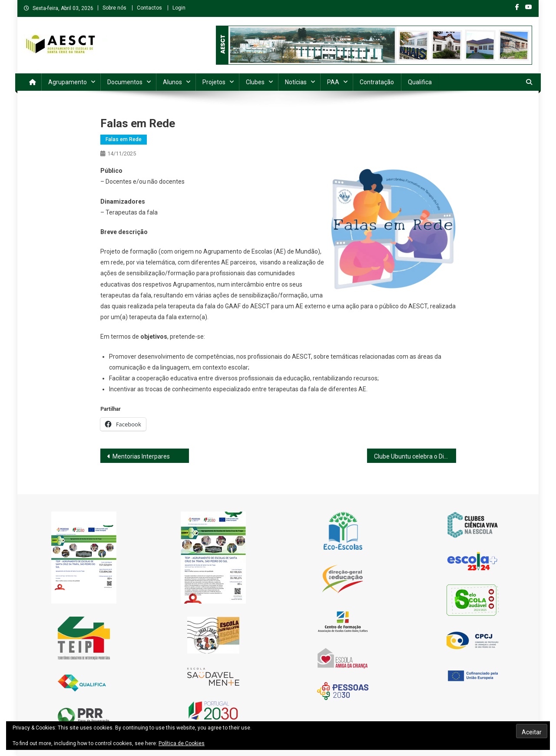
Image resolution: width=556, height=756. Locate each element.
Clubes (255, 82)
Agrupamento (68, 82)
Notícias (296, 82)
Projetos (214, 82)
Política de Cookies (182, 743)
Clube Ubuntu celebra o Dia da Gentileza (415, 456)
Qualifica (420, 82)
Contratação (377, 82)
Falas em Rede (124, 139)
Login (179, 8)
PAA (333, 82)
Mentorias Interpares (141, 456)
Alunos (172, 82)
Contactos (149, 8)
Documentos (125, 82)
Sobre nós (114, 8)
